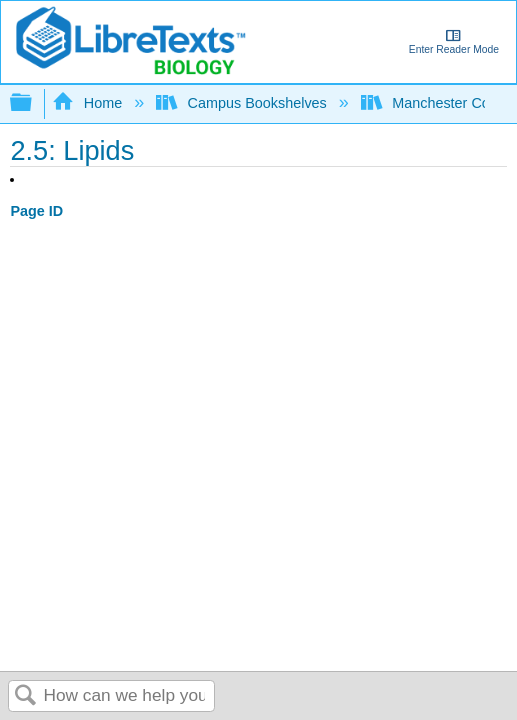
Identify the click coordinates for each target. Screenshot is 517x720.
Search (26, 696)
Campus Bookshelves (243, 103)
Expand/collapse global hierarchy (34, 103)
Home (89, 103)
